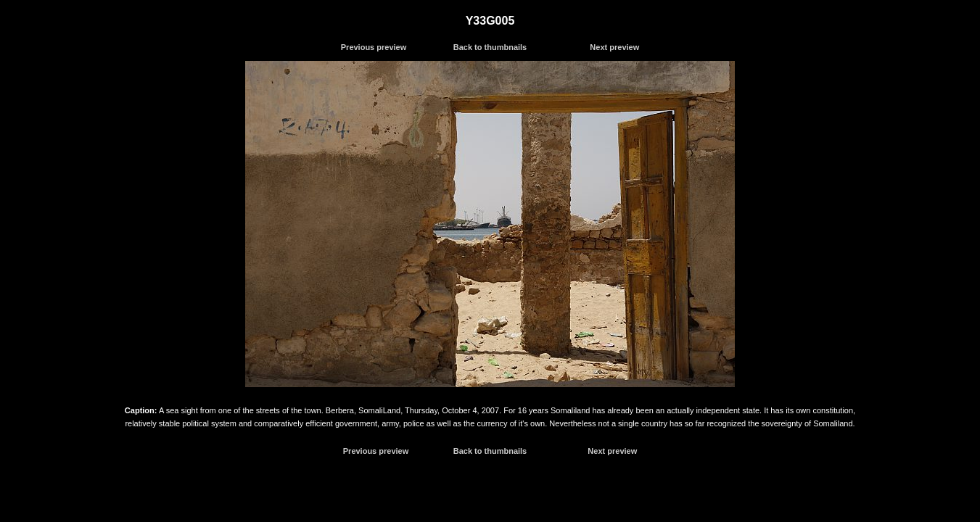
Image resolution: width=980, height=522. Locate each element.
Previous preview (374, 47)
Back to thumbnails (490, 47)
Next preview (614, 47)
